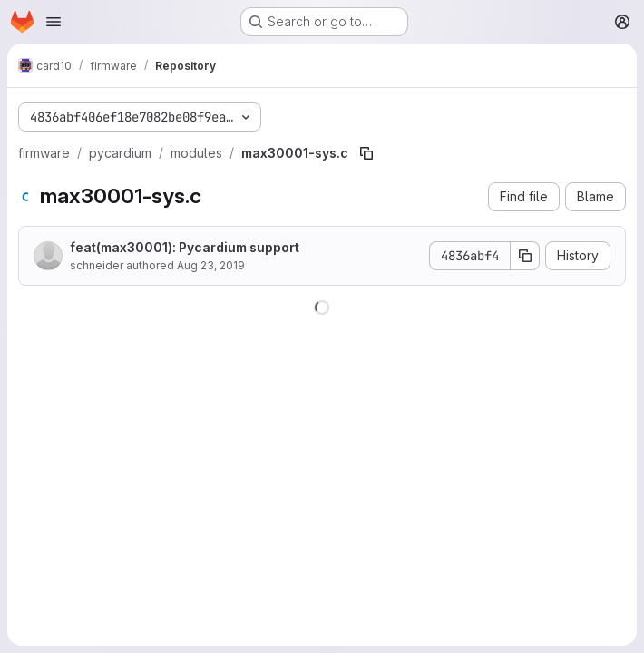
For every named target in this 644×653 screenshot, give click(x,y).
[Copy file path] (366, 153)
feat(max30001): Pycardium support (185, 247)
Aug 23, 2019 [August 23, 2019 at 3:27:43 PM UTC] (211, 265)
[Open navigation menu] (54, 22)
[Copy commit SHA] (525, 256)
